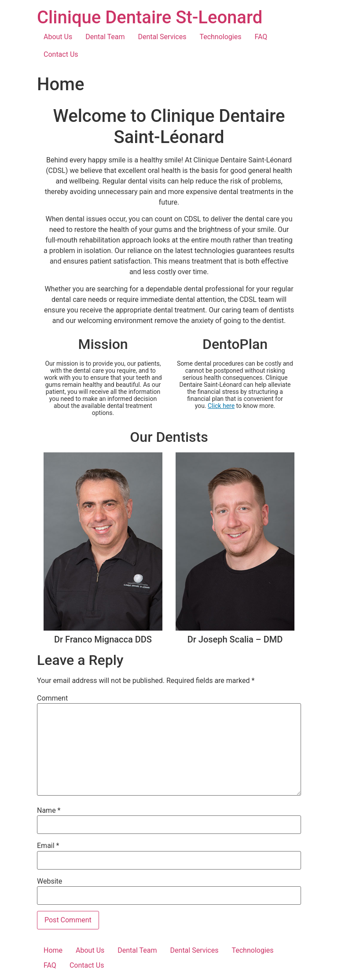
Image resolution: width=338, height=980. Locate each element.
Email (48, 846)
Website (50, 881)
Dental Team (105, 37)
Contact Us (61, 54)
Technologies (220, 37)
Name (49, 811)
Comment (52, 698)
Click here (221, 406)
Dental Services (162, 37)
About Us (58, 37)
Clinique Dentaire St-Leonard (150, 17)
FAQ (261, 37)
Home (53, 950)
